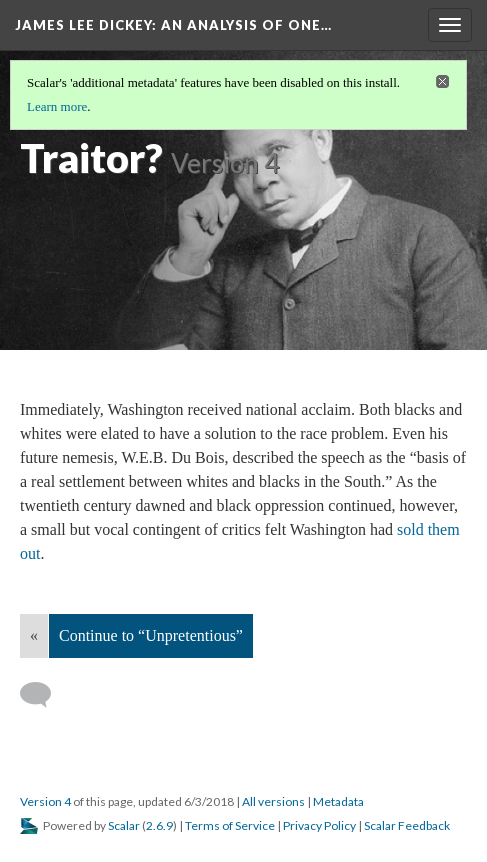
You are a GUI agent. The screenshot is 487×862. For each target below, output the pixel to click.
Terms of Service (230, 825)
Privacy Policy (319, 825)
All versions (273, 801)
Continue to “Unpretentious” (151, 635)
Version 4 (45, 801)
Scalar (124, 825)
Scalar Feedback (407, 825)
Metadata (338, 801)
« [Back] (34, 635)
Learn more (57, 106)
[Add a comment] (44, 695)
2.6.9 (159, 825)
